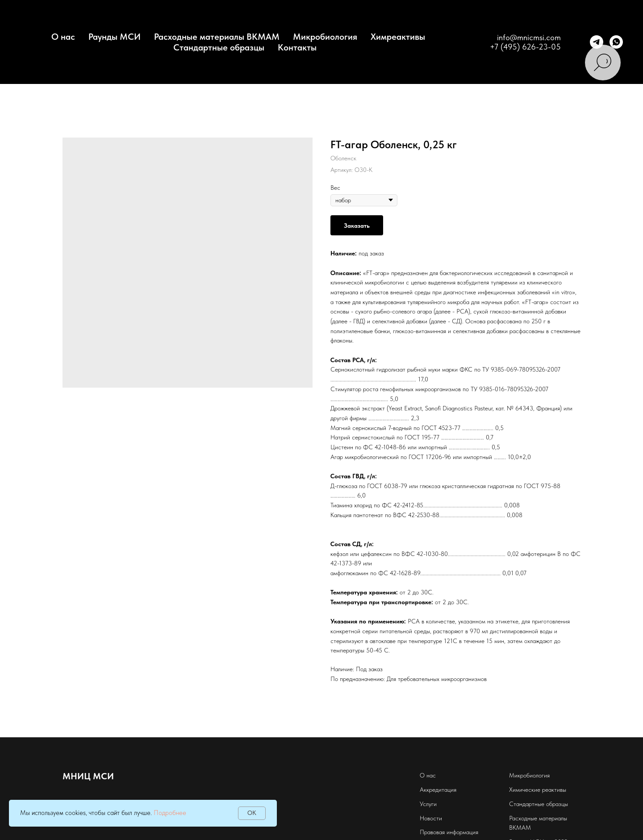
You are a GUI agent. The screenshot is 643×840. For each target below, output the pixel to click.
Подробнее (170, 813)
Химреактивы (398, 37)
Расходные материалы (538, 818)
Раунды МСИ (115, 37)
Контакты (297, 47)
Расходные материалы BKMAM (217, 37)
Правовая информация (449, 832)
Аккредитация (438, 790)
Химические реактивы (538, 790)
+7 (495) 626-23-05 (525, 47)
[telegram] (597, 42)
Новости (431, 818)
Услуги (428, 804)
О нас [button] (63, 37)
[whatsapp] (616, 42)
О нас (428, 775)
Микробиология (325, 37)
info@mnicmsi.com (529, 37)
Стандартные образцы (219, 47)
